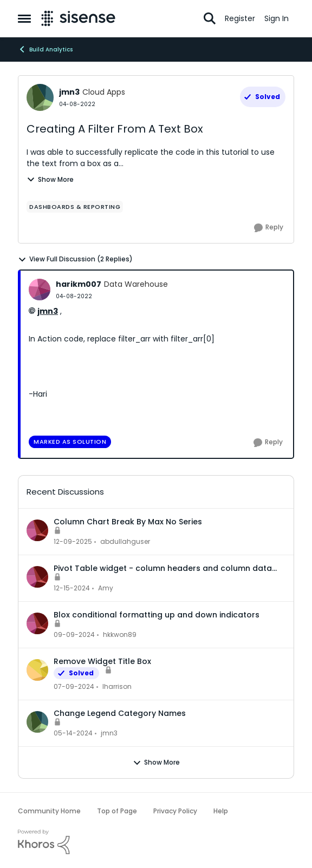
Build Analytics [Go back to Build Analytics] (45, 49)
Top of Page (117, 811)
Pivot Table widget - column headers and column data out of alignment (163, 568)
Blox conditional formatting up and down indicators (157, 615)
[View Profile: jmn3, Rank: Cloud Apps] (40, 97)
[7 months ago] (73, 542)
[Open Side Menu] (24, 18)
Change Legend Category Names (120, 713)
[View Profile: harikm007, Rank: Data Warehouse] (40, 290)
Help (221, 811)
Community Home (49, 811)
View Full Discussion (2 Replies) (75, 259)
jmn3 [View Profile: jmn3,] (109, 733)
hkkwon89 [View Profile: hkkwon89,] (120, 634)
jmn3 (48, 311)
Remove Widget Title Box (102, 661)
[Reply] (269, 228)
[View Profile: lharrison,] (37, 670)
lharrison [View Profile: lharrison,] (117, 686)
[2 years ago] (74, 687)
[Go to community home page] (78, 18)
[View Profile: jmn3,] (37, 722)
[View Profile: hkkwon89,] (37, 623)
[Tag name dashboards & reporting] (75, 207)
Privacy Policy (175, 811)
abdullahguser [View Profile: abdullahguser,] (125, 541)
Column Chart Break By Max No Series (128, 522)
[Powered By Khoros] (156, 842)
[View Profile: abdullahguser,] (37, 530)
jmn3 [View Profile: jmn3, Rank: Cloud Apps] (69, 92)
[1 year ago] (72, 588)
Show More (50, 179)
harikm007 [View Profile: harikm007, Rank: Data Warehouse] (79, 284)
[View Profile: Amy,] (37, 577)
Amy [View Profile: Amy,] (106, 588)
